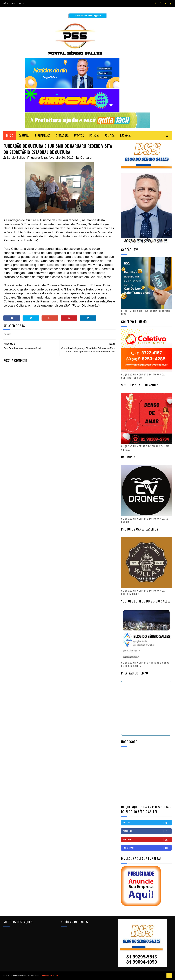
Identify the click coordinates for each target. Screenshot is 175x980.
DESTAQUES (62, 136)
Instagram (147, 848)
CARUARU (24, 136)
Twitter (147, 823)
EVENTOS (79, 136)
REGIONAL (126, 136)
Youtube (147, 839)
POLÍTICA (110, 136)
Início (6, 4)
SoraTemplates (20, 976)
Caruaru (86, 158)
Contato (21, 4)
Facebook (147, 831)
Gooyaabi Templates (50, 976)
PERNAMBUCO (43, 136)
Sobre (13, 4)
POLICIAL (94, 136)
